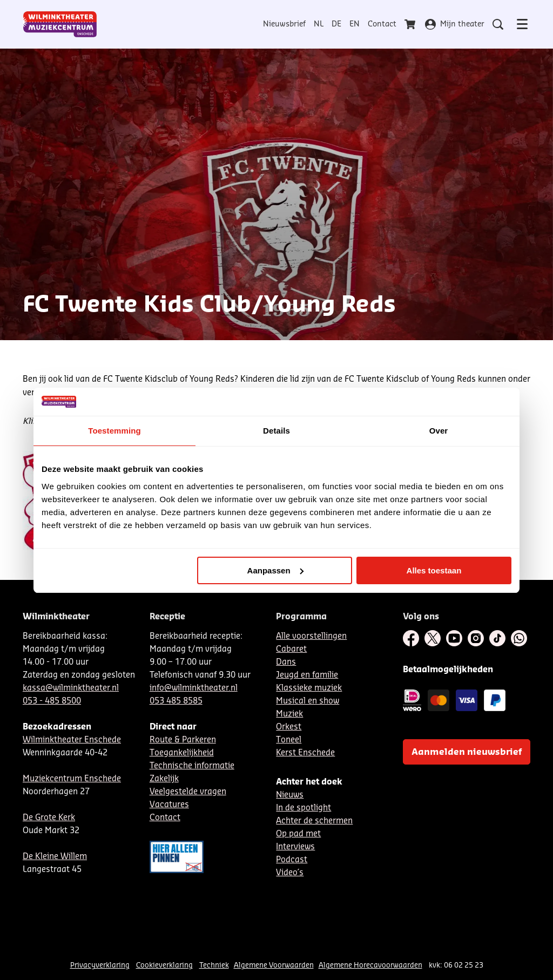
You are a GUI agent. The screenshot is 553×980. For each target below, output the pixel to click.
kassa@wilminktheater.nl (71, 688)
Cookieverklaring (164, 965)
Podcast (292, 860)
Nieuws (290, 795)
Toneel (289, 740)
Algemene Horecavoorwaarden (370, 965)
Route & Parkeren (183, 740)
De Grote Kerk (49, 818)
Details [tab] (276, 431)
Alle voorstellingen (311, 636)
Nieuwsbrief (284, 24)
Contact (382, 24)
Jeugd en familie (307, 675)
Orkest (289, 727)
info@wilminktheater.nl (194, 688)
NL (319, 24)
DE (336, 24)
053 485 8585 (176, 701)
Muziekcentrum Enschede (72, 779)
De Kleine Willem (55, 857)
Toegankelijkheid (182, 753)
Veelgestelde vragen (188, 792)
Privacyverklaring (100, 965)
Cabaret (291, 649)
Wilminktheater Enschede (72, 740)
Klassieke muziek (309, 688)
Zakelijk (164, 779)
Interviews (295, 847)
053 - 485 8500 (52, 701)
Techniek (214, 965)
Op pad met (298, 834)
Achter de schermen (314, 821)
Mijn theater (455, 24)
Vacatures (169, 805)
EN (355, 24)
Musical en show (308, 701)
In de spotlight (304, 808)
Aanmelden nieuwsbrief (467, 752)
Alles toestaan (434, 570)
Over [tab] (439, 431)
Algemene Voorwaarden (274, 965)
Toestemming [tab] (114, 431)
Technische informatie (192, 766)
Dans (286, 662)
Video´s (290, 873)
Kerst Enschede (305, 753)
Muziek (289, 714)
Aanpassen (275, 570)
